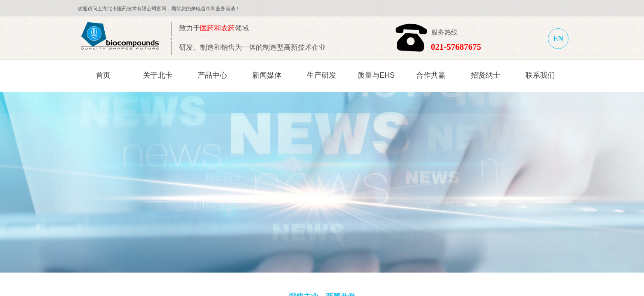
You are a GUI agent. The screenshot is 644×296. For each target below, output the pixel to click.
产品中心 (212, 75)
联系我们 (540, 75)
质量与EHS (376, 75)
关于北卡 (158, 75)
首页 (103, 75)
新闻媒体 (267, 75)
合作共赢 (431, 75)
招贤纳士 (485, 75)
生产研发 (322, 75)
